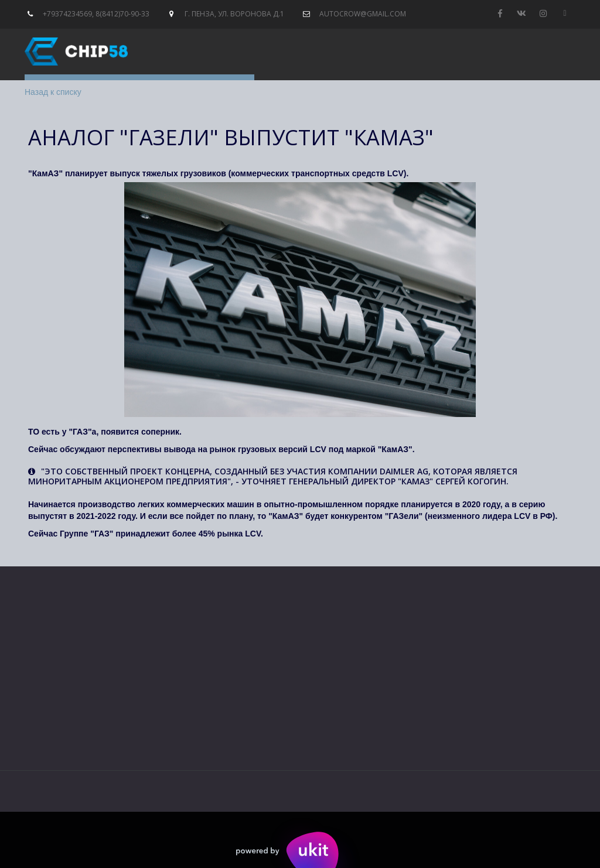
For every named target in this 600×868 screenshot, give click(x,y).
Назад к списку (53, 92)
